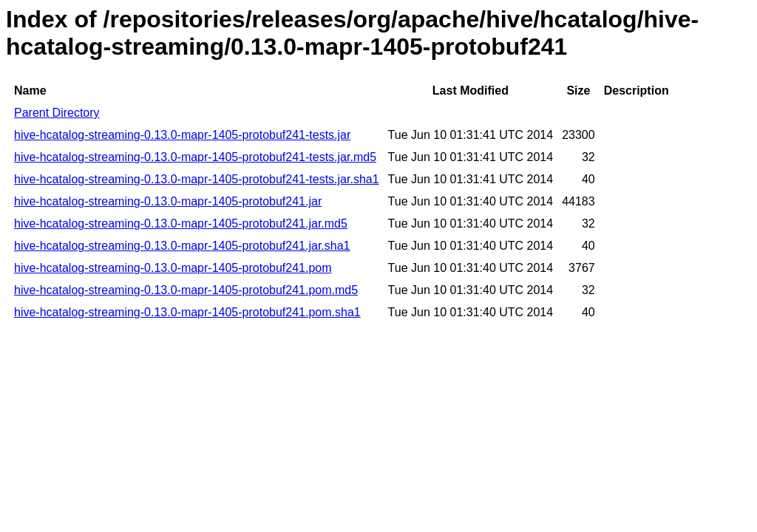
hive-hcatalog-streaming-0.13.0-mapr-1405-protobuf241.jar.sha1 (182, 246)
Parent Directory (57, 113)
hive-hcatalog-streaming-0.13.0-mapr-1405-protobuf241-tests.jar (182, 135)
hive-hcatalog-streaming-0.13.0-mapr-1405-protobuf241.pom (173, 268)
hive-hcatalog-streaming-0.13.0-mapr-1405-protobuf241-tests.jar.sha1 (197, 179)
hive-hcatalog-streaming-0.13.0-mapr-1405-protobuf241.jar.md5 (181, 224)
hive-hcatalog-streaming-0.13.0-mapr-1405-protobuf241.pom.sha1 (187, 312)
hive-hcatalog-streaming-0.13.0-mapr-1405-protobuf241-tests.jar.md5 (195, 157)
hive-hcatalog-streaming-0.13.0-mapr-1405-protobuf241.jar (168, 201)
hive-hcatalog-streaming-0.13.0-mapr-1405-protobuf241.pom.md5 (186, 290)
